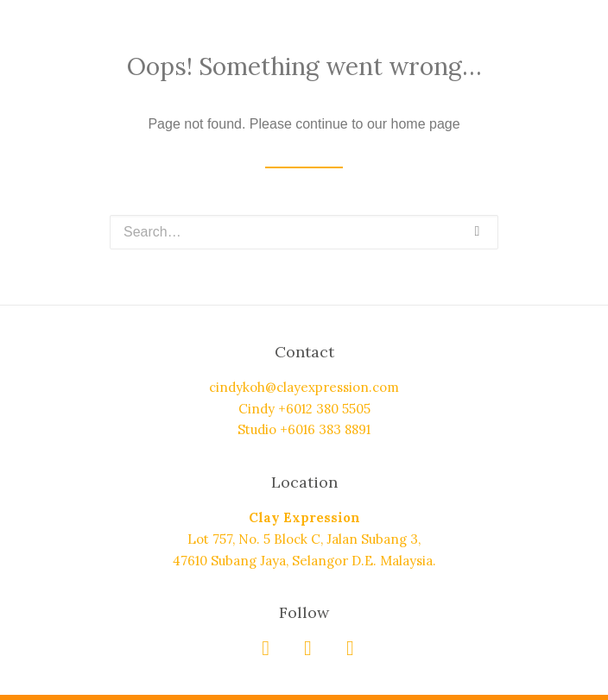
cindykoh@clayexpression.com (304, 387)
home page (426, 124)
